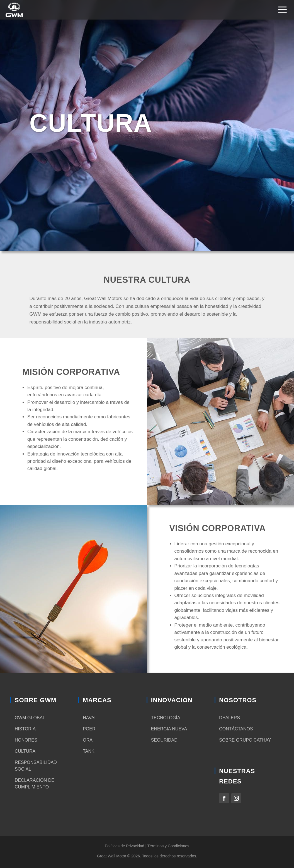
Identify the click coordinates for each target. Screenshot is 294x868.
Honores (26, 740)
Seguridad (164, 740)
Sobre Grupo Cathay (245, 740)
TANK (88, 751)
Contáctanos (236, 729)
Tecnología (166, 718)
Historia (25, 729)
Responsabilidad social (36, 766)
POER (89, 729)
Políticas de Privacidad (125, 846)
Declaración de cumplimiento (35, 784)
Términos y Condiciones (168, 846)
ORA (88, 740)
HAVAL (90, 718)
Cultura (25, 751)
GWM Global (30, 718)
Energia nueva (169, 729)
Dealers (229, 718)
